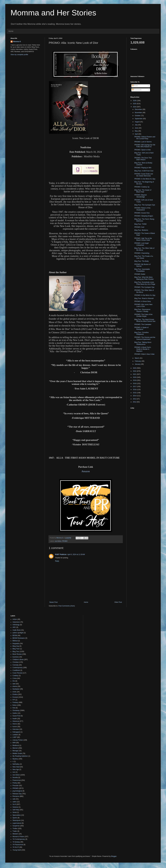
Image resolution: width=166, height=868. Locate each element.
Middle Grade (17, 753)
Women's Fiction (18, 837)
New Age (16, 769)
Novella (15, 778)
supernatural (17, 823)
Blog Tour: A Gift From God (144, 171)
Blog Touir (16, 649)
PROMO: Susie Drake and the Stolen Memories (144, 175)
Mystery (15, 759)
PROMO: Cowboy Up (142, 187)
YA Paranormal (18, 845)
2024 (135, 107)
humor (15, 727)
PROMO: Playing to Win (143, 168)
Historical (16, 721)
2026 (135, 101)
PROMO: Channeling (142, 253)
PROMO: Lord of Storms (143, 142)
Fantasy (15, 702)
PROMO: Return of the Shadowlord (142, 209)
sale (14, 799)
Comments (137, 90)
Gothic (15, 713)
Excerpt (15, 697)
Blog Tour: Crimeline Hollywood (141, 333)
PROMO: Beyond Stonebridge (141, 196)
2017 (135, 387)
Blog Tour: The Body (141, 261)
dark (14, 684)
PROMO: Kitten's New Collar (144, 354)
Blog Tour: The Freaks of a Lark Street (144, 257)
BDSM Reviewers (19, 638)
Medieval (16, 745)
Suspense (16, 826)
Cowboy (15, 676)
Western (15, 834)
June (137, 128)
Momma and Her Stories (53, 13)
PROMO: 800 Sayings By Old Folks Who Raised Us (145, 146)
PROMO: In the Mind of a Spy (145, 179)
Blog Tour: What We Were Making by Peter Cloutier (144, 278)
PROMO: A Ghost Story (143, 301)
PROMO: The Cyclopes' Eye (144, 287)
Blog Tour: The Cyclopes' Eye (145, 205)
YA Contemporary (19, 839)
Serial (15, 812)
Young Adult (17, 850)
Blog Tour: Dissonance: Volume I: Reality (142, 310)
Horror (15, 724)
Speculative (17, 815)
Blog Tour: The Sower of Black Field (143, 191)
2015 (135, 393)
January (138, 364)
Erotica (15, 694)
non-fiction (58, 541)
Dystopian (16, 689)
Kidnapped (16, 732)
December (139, 109)
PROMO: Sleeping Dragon (144, 216)
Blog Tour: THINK (141, 224)
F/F (14, 700)
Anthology (16, 625)
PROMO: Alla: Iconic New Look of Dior (143, 305)
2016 (135, 390)
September (139, 119)
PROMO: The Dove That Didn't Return (143, 159)
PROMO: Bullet (140, 274)
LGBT (15, 737)
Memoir (15, 748)
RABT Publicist (61, 554)
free (14, 708)
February (138, 361)
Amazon (86, 471)
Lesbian (15, 735)
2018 (135, 383)
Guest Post (16, 716)
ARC (14, 627)
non (14, 772)
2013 (135, 399)
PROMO (65, 541)
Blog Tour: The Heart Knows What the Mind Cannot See (145, 320)
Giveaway (16, 710)
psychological (17, 791)
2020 (135, 377)
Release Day (17, 794)
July (136, 125)
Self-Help (16, 810)
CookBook (16, 670)
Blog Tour (16, 652)
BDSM (15, 635)
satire (14, 802)
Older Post (118, 602)
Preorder (16, 786)
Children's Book (18, 660)
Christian (16, 662)
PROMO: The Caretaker (143, 324)
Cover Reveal (17, 673)
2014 (135, 396)
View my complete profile (19, 55)
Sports (15, 818)
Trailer (15, 831)
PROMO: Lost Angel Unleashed (141, 244)
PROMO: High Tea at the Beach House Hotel (143, 239)
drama (15, 686)
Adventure (16, 622)
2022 (135, 371)
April (137, 134)
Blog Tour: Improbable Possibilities (142, 270)
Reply (57, 561)
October (138, 116)
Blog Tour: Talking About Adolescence (143, 343)
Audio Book (17, 630)
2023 (135, 368)
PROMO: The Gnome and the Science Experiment (145, 338)
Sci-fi (14, 804)
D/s (14, 681)
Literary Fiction (18, 740)
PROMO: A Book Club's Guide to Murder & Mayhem (143, 349)
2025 (135, 104)
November (139, 113)
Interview (16, 729)
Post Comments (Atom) (67, 606)
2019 (135, 380)
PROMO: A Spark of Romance (141, 328)
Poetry (15, 783)
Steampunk (17, 820)
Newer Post (53, 602)
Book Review (17, 654)
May (136, 131)
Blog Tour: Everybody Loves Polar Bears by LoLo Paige (145, 283)
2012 (135, 402)
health (15, 719)
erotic (14, 692)
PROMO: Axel (139, 227)
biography (16, 644)
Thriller (15, 829)
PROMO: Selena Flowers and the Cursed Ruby (145, 138)
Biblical (15, 641)
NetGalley (16, 764)
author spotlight (18, 633)
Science (15, 807)
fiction (15, 705)
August (137, 122)
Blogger (114, 856)
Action (15, 619)
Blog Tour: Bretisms (141, 230)
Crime (15, 678)
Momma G (17, 42)
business (16, 657)
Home (11, 31)
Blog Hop (16, 646)
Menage (15, 751)
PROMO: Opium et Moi (142, 150)
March (137, 358)
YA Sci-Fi (16, 847)
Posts (135, 86)
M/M (14, 743)
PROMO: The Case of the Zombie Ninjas (143, 315)
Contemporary (18, 668)
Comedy (15, 665)
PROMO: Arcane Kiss (142, 213)
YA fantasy (16, 842)
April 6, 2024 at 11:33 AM (76, 554)
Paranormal (17, 780)
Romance (16, 796)
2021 (135, 374)
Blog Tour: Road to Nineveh (144, 298)
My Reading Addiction (20, 756)
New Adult (16, 767)
